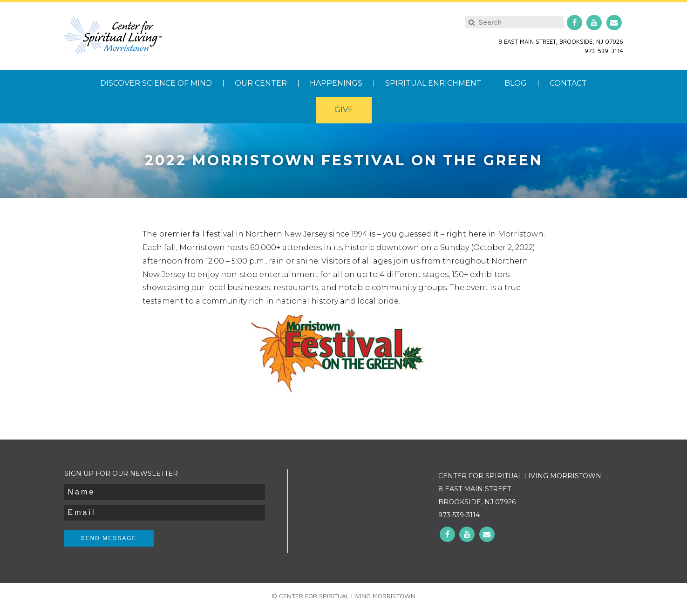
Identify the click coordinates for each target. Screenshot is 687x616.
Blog (516, 83)
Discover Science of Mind (156, 83)
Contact (568, 83)
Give (344, 110)
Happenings (336, 83)
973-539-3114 (604, 51)
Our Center (261, 83)
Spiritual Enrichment (433, 83)
